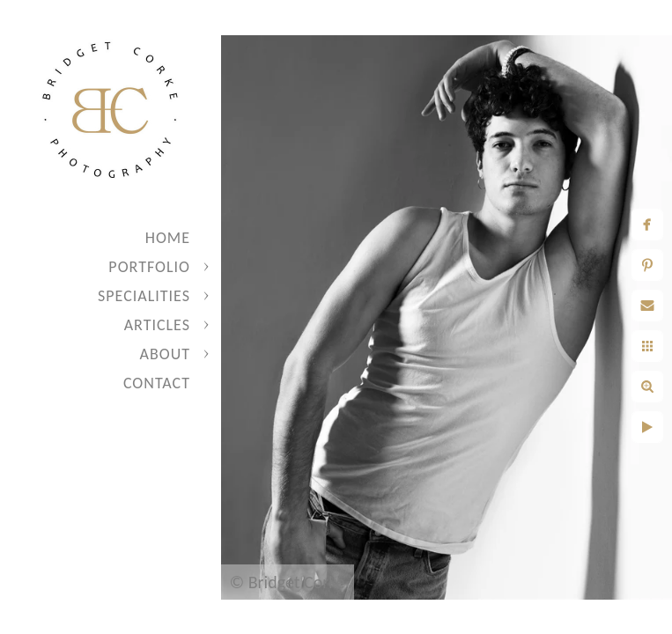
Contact (157, 383)
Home (168, 238)
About (165, 354)
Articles (157, 325)
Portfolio (149, 267)
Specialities (144, 296)
